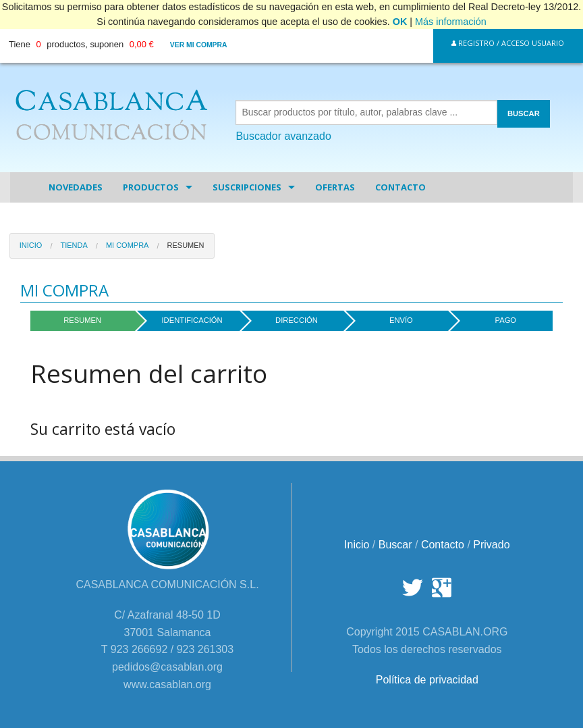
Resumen (186, 245)
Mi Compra (128, 245)
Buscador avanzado (283, 136)
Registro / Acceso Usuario (508, 43)
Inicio (31, 245)
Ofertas (335, 187)
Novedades (76, 187)
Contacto (400, 187)
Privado (491, 545)
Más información (451, 22)
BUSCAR (524, 113)
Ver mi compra (199, 45)
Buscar (395, 545)
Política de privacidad (427, 680)
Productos (151, 187)
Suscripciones (247, 187)
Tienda (74, 245)
